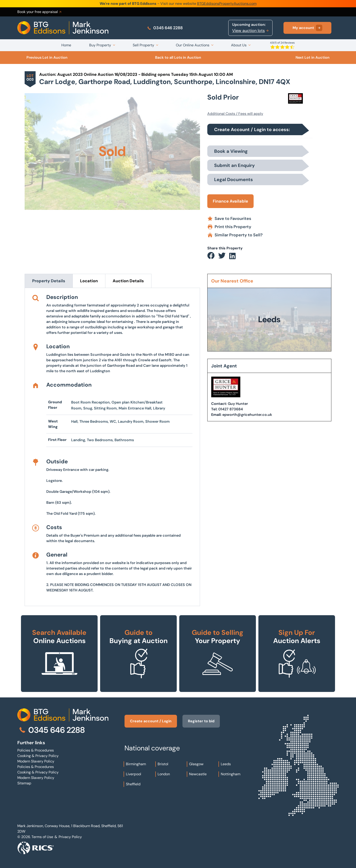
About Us (239, 45)
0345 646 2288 (165, 28)
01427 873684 (231, 409)
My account (307, 28)
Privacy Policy (70, 837)
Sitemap (24, 783)
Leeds (226, 764)
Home (66, 45)
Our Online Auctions (193, 45)
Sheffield (133, 784)
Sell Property (143, 45)
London (164, 774)
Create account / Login (151, 721)
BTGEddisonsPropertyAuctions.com (227, 4)
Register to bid (201, 721)
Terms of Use (42, 837)
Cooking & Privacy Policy (38, 756)
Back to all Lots (178, 57)
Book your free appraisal (40, 12)
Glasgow (196, 764)
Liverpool (134, 774)
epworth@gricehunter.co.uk (247, 415)
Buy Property (100, 45)
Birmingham (136, 764)
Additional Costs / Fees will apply (235, 114)
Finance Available (230, 201)
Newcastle (198, 774)
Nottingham (231, 774)
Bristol (163, 764)
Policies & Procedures (36, 750)
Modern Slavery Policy (36, 761)
